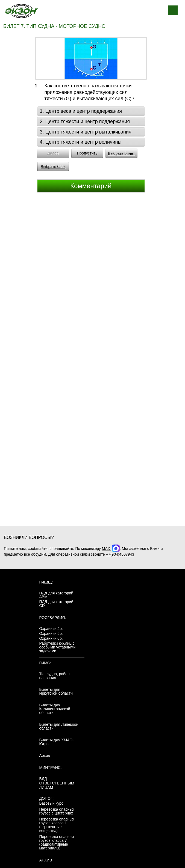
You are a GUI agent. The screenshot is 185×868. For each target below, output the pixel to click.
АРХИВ (46, 860)
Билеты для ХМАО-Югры (57, 742)
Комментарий (91, 186)
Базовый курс (51, 803)
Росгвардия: (53, 618)
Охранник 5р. (51, 633)
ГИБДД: (46, 582)
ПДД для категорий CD (56, 604)
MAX (111, 549)
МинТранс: (51, 768)
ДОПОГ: (47, 798)
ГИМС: (45, 663)
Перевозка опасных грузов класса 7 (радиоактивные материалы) (57, 842)
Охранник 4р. (51, 629)
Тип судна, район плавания (55, 676)
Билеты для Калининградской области (55, 709)
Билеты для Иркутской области (56, 691)
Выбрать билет (121, 153)
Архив (45, 756)
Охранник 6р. (51, 638)
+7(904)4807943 (120, 554)
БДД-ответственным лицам (57, 783)
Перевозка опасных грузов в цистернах (57, 811)
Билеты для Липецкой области (59, 726)
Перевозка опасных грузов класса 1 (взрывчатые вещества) (57, 825)
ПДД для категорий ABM (56, 595)
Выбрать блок (53, 167)
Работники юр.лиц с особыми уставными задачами (58, 647)
